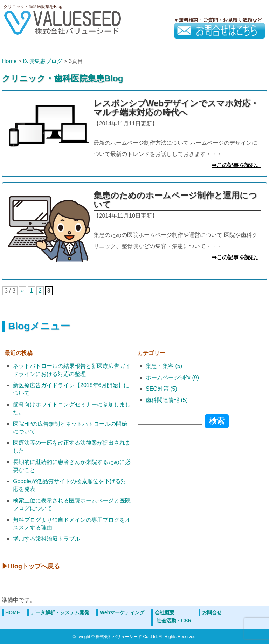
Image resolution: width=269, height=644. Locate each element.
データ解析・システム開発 (60, 612)
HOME (13, 612)
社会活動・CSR (174, 621)
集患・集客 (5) (164, 366)
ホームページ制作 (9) (172, 378)
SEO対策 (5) (161, 389)
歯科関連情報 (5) (167, 400)
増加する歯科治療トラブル (47, 539)
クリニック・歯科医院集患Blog (62, 78)
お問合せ (212, 612)
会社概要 (165, 612)
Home (9, 61)
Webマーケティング (122, 612)
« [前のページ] (23, 291)
